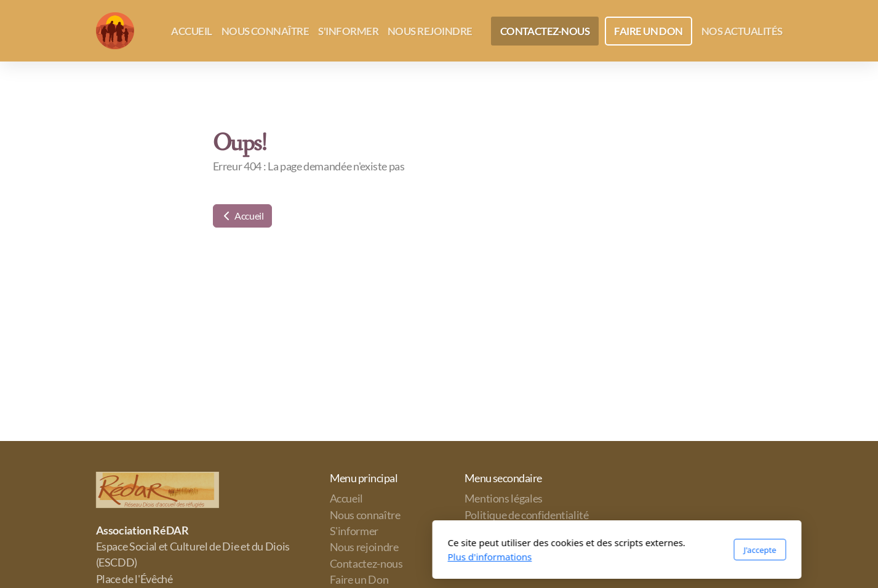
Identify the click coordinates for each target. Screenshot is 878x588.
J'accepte (582, 550)
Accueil (242, 216)
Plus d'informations (312, 557)
